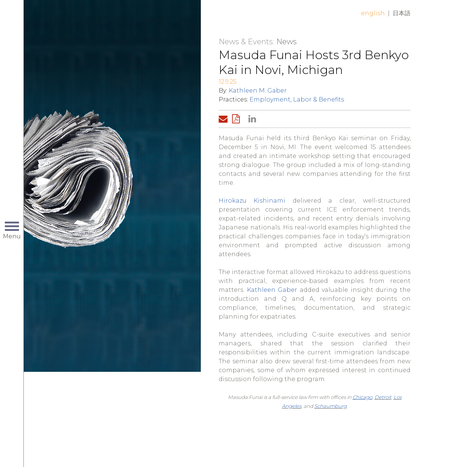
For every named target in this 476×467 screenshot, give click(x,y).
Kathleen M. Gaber (258, 91)
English (373, 13)
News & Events (246, 42)
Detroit (383, 397)
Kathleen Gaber (272, 290)
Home (136, 19)
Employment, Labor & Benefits (297, 99)
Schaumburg (330, 406)
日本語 (402, 13)
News (287, 42)
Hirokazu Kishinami (252, 201)
